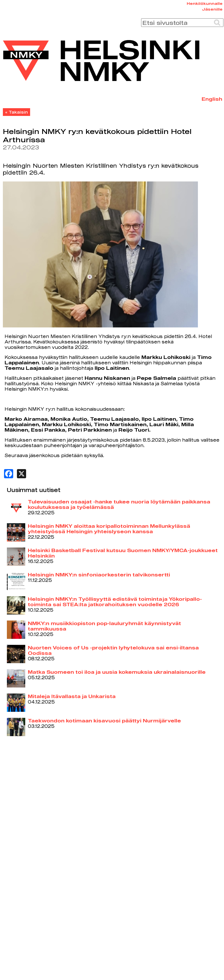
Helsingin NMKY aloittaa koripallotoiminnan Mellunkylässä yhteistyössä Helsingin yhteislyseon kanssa (109, 529)
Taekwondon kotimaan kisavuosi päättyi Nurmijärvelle (104, 721)
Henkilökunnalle (205, 3)
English (212, 99)
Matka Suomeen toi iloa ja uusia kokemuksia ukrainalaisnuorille (117, 672)
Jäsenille (212, 9)
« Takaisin (16, 112)
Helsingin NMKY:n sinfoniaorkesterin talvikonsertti (99, 575)
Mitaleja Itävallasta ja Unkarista (72, 696)
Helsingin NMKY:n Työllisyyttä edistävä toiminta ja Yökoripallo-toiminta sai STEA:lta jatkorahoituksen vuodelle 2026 (115, 602)
